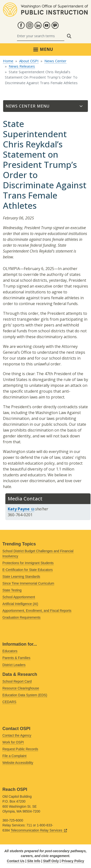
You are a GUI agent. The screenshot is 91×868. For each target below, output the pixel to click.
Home (8, 61)
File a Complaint (14, 756)
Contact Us (16, 861)
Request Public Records (20, 749)
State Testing (12, 590)
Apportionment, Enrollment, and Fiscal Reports (37, 611)
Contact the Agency (17, 736)
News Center (55, 61)
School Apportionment (19, 597)
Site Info (34, 861)
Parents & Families (16, 658)
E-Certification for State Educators (28, 570)
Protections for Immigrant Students (28, 563)
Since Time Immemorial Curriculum (28, 583)
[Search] (41, 36)
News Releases (22, 66)
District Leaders (14, 665)
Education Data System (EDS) (25, 695)
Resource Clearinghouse (21, 688)
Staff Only (51, 861)
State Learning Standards (21, 577)
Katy (21, 509)
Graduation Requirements (21, 618)
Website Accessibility (18, 763)
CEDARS (9, 702)
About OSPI (29, 61)
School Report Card (17, 682)
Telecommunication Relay (39, 830)
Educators (10, 651)
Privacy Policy (73, 861)
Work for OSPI (13, 742)
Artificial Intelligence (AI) (20, 604)
